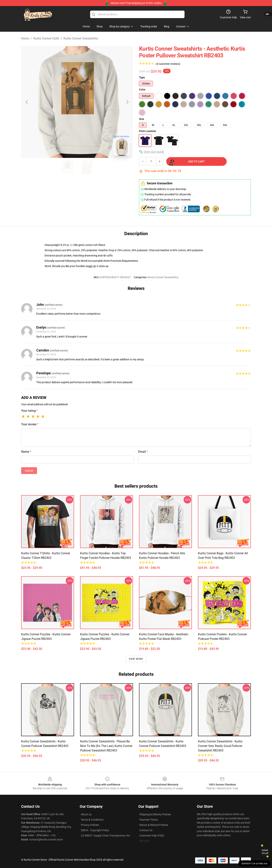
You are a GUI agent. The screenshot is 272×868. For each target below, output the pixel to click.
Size (142, 119)
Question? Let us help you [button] (254, 863)
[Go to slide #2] (87, 167)
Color (142, 90)
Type (142, 77)
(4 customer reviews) (168, 64)
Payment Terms (149, 820)
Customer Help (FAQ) (152, 836)
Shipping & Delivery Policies (155, 814)
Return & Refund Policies (154, 825)
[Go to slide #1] (67, 167)
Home (25, 38)
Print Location (148, 131)
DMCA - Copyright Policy (95, 830)
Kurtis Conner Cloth (46, 38)
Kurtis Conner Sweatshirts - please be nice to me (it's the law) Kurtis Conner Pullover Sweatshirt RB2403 (106, 746)
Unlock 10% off (265, 852)
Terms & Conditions (92, 820)
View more (136, 659)
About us (86, 814)
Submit (29, 471)
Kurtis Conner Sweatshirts (81, 38)
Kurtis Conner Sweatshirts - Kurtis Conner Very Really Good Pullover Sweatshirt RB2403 (220, 746)
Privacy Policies (90, 825)
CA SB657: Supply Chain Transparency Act (105, 836)
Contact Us (146, 830)
